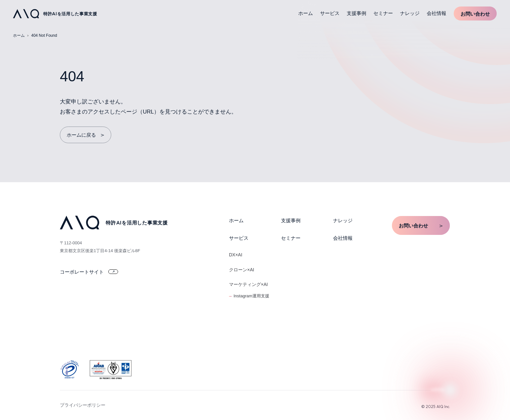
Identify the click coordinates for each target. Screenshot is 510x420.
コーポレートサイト (89, 272)
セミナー (383, 13)
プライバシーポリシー (83, 405)
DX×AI (236, 255)
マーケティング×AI (248, 284)
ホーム (306, 13)
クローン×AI (242, 270)
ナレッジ (410, 13)
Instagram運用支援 (251, 296)
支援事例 (356, 13)
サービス (330, 13)
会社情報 (436, 13)
